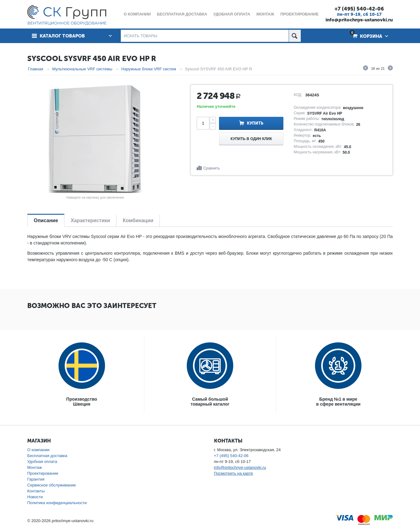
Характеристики (90, 220)
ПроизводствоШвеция (82, 402)
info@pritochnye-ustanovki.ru (359, 20)
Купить (255, 123)
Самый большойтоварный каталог (210, 402)
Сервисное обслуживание (52, 485)
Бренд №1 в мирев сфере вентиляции (338, 402)
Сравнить (211, 168)
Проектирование (43, 473)
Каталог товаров (62, 36)
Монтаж (35, 467)
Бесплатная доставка (47, 456)
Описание (46, 220)
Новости (35, 497)
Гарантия (36, 479)
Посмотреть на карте (234, 473)
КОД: (298, 95)
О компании (38, 450)
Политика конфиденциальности (57, 503)
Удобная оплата (42, 462)
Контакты (36, 491)
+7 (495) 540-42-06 (359, 9)
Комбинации (138, 220)
